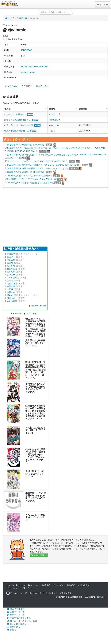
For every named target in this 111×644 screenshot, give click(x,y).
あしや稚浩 (12, 301)
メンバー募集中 (39, 555)
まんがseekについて (16, 585)
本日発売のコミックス (19, 618)
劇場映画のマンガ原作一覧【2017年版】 (26, 145)
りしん (52, 131)
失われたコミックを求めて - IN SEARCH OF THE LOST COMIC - (38, 161)
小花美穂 (11, 260)
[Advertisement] (43, 217)
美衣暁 (10, 263)
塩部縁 (10, 289)
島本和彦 (11, 266)
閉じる (11, 630)
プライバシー (59, 585)
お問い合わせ (84, 585)
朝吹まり (11, 254)
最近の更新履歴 (16, 609)
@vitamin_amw (28, 72)
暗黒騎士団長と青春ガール (17, 131)
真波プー (11, 257)
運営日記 (27, 588)
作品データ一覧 (16, 615)
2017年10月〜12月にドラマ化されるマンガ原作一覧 (32, 179)
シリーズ (57, 593)
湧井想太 (53, 120)
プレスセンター (14, 588)
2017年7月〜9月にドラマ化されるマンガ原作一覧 (30, 183)
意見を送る (14, 627)
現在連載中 (27, 86)
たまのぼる (12, 283)
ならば (10, 280)
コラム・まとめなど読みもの (22, 621)
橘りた (10, 295)
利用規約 (46, 585)
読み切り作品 (42, 86)
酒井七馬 (11, 272)
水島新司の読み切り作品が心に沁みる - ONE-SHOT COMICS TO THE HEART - (44, 165)
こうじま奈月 (13, 278)
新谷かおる (12, 269)
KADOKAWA (26, 50)
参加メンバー (34, 585)
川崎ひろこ (12, 298)
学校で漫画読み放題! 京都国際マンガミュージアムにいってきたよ (38, 168)
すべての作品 (11, 86)
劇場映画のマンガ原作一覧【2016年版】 (26, 172)
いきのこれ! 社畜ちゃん (15, 114)
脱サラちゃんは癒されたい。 (18, 120)
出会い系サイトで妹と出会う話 (19, 125)
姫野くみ (11, 292)
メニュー (103, 5)
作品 (36, 593)
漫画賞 (66, 593)
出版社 (43, 593)
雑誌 (50, 593)
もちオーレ (54, 125)
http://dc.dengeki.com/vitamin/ (34, 67)
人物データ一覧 (16, 612)
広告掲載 (71, 585)
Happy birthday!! (37, 306)
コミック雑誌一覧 (19, 18)
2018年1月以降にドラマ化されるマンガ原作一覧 (30, 176)
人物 (30, 593)
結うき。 (53, 114)
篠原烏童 (11, 286)
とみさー (11, 275)
